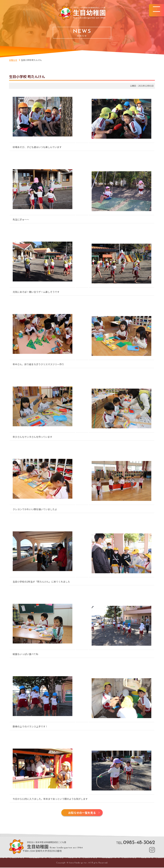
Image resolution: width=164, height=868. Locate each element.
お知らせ (13, 60)
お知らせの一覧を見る (82, 813)
